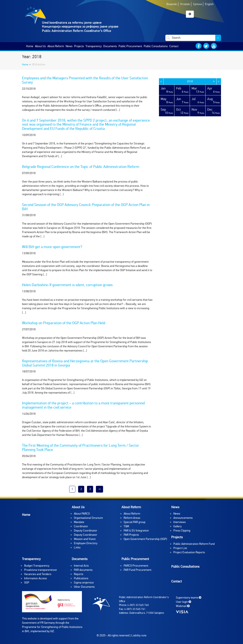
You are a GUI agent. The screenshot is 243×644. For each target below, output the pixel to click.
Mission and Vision (85, 539)
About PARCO (82, 514)
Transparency (94, 46)
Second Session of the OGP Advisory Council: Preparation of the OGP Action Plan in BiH (86, 207)
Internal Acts (81, 566)
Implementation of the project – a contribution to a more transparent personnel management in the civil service (84, 405)
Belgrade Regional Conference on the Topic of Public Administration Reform (81, 167)
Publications (81, 578)
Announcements (183, 518)
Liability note (139, 635)
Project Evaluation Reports (189, 552)
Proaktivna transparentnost (40, 570)
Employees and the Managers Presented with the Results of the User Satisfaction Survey (85, 80)
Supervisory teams (189, 598)
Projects (79, 46)
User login (184, 602)
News (69, 46)
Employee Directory (86, 543)
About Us (40, 46)
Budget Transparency (37, 566)
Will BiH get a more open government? (52, 247)
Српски (197, 4)
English (209, 4)
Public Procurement (130, 46)
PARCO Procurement (136, 566)
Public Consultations (156, 46)
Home (30, 46)
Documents (110, 46)
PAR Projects (131, 535)
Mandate (79, 522)
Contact (174, 46)
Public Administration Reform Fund (194, 544)
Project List (180, 548)
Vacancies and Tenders (38, 574)
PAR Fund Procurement (137, 570)
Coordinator (81, 526)
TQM (126, 526)
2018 (190, 81)
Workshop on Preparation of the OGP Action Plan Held (64, 323)
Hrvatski (185, 4)
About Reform (56, 46)
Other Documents (84, 587)
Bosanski (172, 4)
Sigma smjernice (84, 583)
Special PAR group (135, 522)
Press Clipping (182, 531)
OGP (27, 583)
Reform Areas (132, 518)
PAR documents (83, 570)
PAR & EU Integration (136, 531)
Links (77, 547)
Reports (79, 574)
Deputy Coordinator (86, 531)
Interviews (179, 522)
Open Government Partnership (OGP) (145, 539)
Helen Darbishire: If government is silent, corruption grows (67, 285)
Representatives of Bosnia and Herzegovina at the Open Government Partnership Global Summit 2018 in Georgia (85, 363)
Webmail (183, 606)
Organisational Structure (88, 518)
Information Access (35, 578)
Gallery (177, 526)
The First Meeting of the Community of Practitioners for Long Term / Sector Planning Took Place (81, 448)
